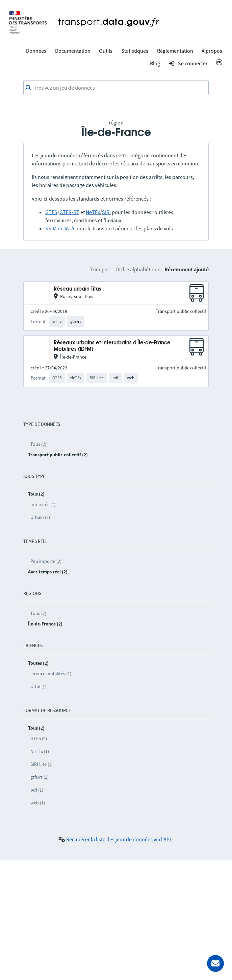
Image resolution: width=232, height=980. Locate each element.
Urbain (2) (40, 517)
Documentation (73, 51)
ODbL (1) (39, 686)
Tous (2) (38, 444)
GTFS (51, 212)
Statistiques (135, 51)
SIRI (106, 212)
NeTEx (93, 212)
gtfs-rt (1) (40, 777)
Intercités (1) (43, 504)
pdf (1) (37, 790)
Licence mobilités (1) (51, 674)
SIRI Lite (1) (42, 764)
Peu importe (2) (46, 561)
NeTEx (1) (40, 751)
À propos (212, 51)
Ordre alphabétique (138, 269)
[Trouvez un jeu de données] (116, 88)
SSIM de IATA (60, 228)
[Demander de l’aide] (215, 963)
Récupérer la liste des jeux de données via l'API (119, 839)
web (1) (38, 803)
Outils (106, 51)
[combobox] (116, 88)
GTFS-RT (69, 212)
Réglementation (175, 51)
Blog (155, 63)
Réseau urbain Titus (78, 289)
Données (36, 51)
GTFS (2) (39, 738)
